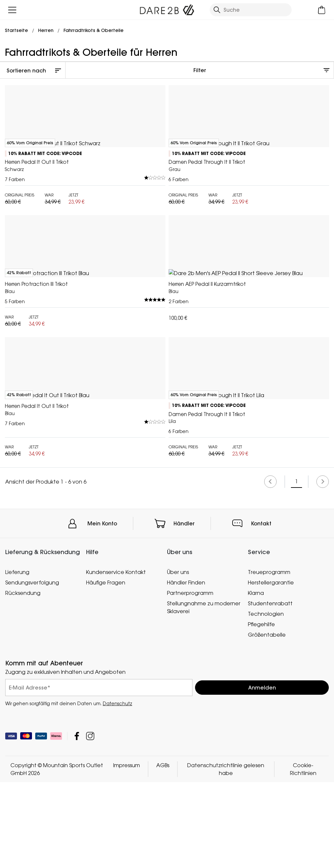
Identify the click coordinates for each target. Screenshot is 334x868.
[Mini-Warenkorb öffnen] (322, 10)
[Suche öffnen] (251, 10)
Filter (200, 70)
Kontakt (261, 819)
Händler (184, 819)
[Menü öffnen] (12, 10)
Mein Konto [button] (102, 819)
